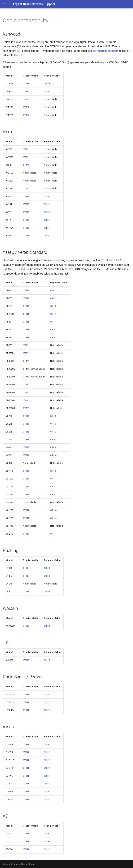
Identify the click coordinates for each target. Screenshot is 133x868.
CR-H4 (53, 447)
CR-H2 (47, 236)
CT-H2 (26, 196)
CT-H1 (26, 314)
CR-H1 (47, 196)
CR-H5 (47, 84)
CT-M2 (26, 99)
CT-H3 (26, 290)
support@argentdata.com (103, 51)
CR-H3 (53, 290)
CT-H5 (26, 84)
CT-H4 (26, 447)
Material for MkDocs (24, 864)
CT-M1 (26, 149)
